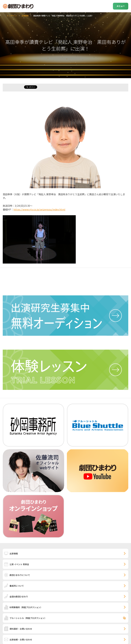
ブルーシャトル (28, 618)
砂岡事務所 (26, 607)
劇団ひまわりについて (20, 575)
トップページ (12, 16)
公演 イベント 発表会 (19, 564)
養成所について (17, 586)
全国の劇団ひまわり (19, 596)
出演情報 (25, 16)
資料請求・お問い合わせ (21, 629)
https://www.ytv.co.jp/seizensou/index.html (39, 209)
